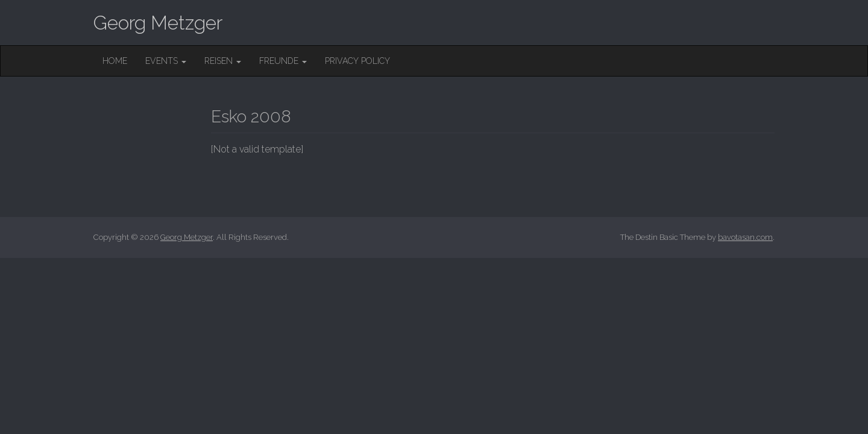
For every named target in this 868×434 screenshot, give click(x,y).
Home (115, 61)
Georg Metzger (158, 23)
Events (166, 61)
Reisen (223, 61)
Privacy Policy (357, 61)
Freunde (283, 61)
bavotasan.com (745, 237)
